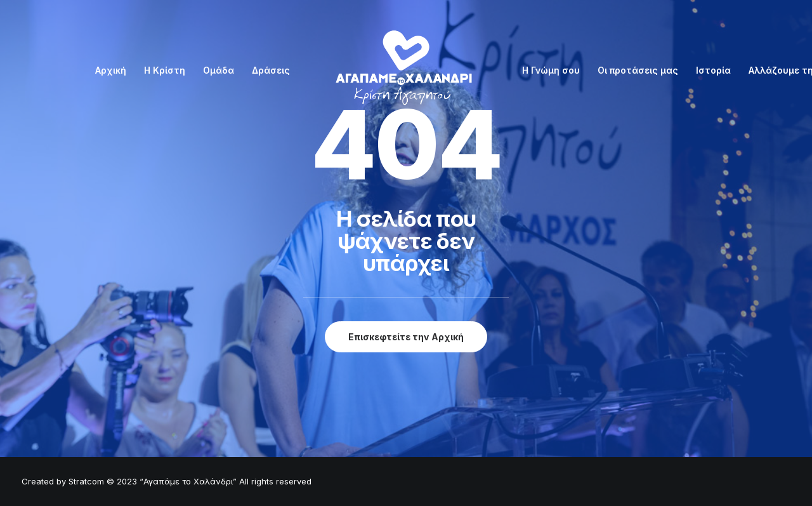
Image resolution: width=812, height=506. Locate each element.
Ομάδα (219, 70)
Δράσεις (271, 70)
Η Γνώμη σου (551, 70)
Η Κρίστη (165, 70)
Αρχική (111, 70)
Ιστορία (713, 70)
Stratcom (86, 481)
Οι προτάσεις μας (638, 70)
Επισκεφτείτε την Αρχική (406, 337)
